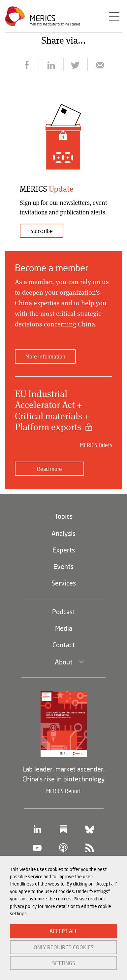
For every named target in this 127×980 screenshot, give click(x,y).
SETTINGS (64, 963)
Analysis (63, 533)
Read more (49, 469)
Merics (43, 18)
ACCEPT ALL (63, 931)
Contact (64, 645)
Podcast (64, 612)
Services (64, 583)
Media (64, 628)
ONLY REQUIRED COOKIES (64, 947)
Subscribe (42, 231)
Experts (64, 550)
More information (45, 356)
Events (63, 566)
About (64, 662)
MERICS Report (63, 791)
